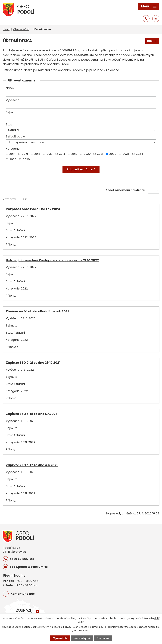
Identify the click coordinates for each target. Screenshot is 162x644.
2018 (62, 154)
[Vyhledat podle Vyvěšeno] (81, 106)
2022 (113, 154)
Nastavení (103, 638)
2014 (12, 154)
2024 (139, 154)
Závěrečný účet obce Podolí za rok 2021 (37, 311)
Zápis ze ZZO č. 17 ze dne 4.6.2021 (32, 465)
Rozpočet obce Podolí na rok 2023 (33, 209)
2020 (87, 154)
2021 (100, 154)
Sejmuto (12, 112)
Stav (9, 124)
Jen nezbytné (82, 638)
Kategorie (13, 149)
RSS (152, 41)
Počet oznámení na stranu (125, 190)
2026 (26, 159)
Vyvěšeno (13, 100)
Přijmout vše (60, 638)
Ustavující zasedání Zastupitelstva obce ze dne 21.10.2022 (52, 260)
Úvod (6, 29)
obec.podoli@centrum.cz (29, 567)
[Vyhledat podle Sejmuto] (81, 118)
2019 (74, 154)
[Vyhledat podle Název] (81, 94)
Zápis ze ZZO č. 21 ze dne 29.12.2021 (33, 363)
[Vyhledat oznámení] (81, 169)
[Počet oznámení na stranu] (154, 190)
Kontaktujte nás (23, 594)
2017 (50, 154)
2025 (13, 159)
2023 (126, 154)
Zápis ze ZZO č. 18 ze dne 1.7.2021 (31, 414)
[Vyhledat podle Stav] (81, 130)
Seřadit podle (15, 136)
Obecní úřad (21, 29)
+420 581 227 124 (22, 559)
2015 (25, 154)
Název (10, 88)
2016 (37, 154)
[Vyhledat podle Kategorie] (7, 154)
